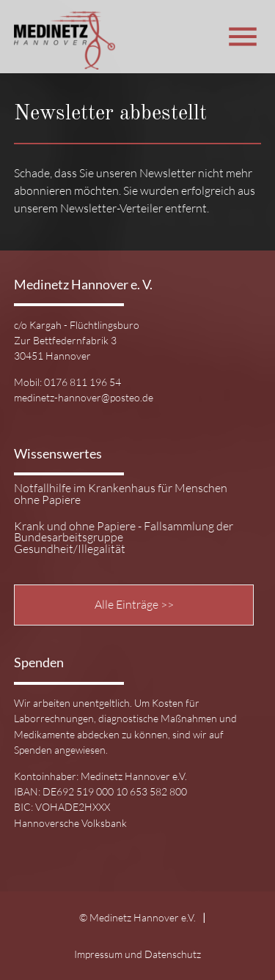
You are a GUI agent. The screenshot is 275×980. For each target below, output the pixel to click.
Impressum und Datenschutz (137, 954)
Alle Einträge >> (134, 604)
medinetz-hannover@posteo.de (84, 397)
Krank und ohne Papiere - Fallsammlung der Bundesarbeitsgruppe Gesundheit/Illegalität (124, 538)
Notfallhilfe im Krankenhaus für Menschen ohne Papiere (121, 494)
